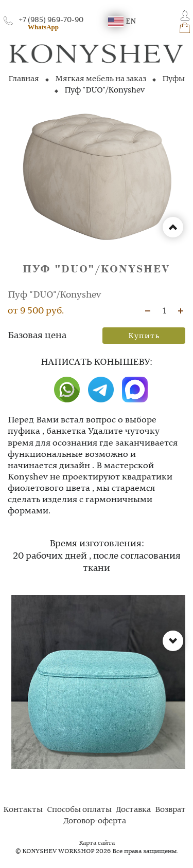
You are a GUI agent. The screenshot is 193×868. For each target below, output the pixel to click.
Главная (24, 79)
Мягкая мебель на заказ (101, 79)
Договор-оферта (95, 821)
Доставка (133, 810)
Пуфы (173, 79)
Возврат (170, 810)
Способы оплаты (79, 810)
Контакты (23, 810)
